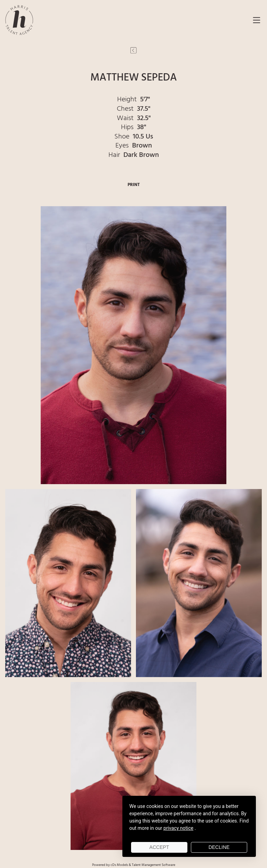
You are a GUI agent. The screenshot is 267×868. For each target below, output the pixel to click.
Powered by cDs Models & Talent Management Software (134, 865)
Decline (219, 847)
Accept (159, 847)
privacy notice (178, 828)
